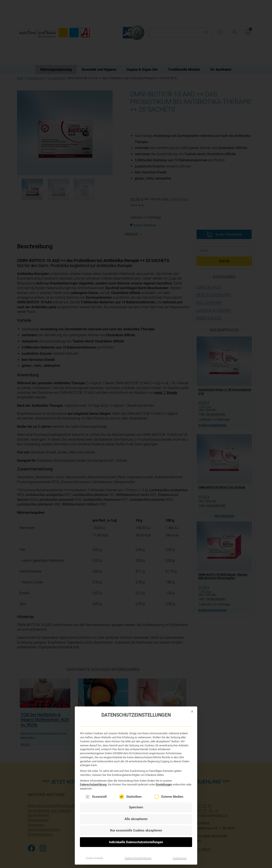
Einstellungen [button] (164, 773)
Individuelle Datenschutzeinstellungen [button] (136, 830)
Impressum (180, 846)
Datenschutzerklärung (93, 773)
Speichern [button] (136, 795)
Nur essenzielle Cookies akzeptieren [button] (136, 819)
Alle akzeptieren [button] (136, 807)
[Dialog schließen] (192, 700)
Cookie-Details (94, 846)
